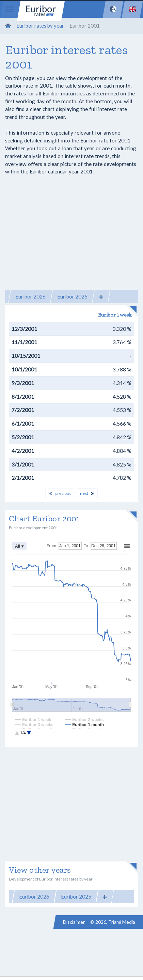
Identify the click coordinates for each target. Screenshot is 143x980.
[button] (101, 297)
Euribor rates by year (40, 26)
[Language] (132, 9)
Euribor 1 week (115, 315)
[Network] (113, 9)
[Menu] (10, 9)
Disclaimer (74, 922)
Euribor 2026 (30, 296)
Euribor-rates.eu (41, 11)
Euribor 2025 (72, 296)
